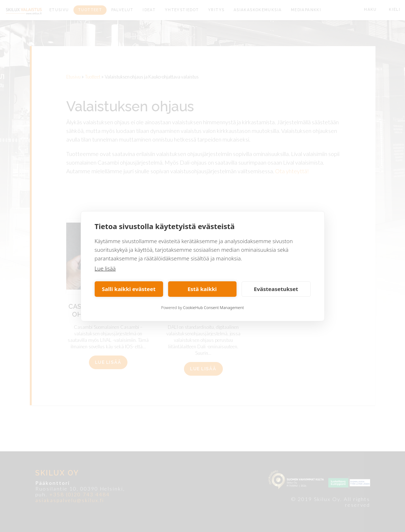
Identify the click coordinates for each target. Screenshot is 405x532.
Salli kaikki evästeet (129, 289)
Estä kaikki (202, 289)
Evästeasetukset (276, 289)
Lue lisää (105, 268)
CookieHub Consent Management (214, 307)
